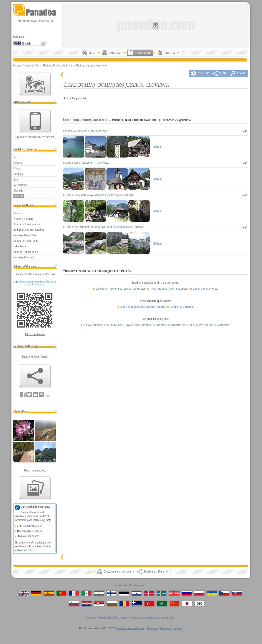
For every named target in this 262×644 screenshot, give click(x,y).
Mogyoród (152, 628)
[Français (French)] (74, 593)
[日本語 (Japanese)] (187, 604)
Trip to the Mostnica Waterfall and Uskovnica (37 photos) (99, 195)
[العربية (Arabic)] (162, 604)
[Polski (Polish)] (199, 593)
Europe (182, 307)
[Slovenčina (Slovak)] (237, 593)
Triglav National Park (47, 65)
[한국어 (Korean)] (199, 604)
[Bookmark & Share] (35, 376)
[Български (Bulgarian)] (112, 604)
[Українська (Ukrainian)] (212, 593)
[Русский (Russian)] (187, 593)
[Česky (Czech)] (224, 593)
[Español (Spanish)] (49, 593)
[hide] (62, 74)
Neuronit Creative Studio (130, 628)
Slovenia (28, 65)
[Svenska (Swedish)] (162, 593)
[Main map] (35, 84)
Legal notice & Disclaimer (113, 617)
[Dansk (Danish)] (149, 593)
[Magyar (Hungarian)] (99, 593)
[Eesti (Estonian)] (124, 593)
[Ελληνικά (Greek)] (137, 604)
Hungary (177, 628)
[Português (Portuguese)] (61, 593)
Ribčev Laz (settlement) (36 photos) (86, 131)
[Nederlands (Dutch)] (137, 593)
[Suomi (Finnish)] (112, 593)
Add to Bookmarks (35, 334)
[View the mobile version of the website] (35, 121)
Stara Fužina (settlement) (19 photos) (87, 163)
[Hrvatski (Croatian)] (87, 604)
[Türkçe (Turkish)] (149, 604)
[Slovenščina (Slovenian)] (74, 604)
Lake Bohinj (67, 65)
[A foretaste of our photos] (35, 488)
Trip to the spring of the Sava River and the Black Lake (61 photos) (104, 227)
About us (91, 617)
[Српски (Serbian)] (99, 604)
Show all (157, 147)
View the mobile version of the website (152, 617)
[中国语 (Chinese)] (175, 604)
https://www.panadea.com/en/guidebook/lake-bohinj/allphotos (35, 283)
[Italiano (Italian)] (86, 593)
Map (245, 131)
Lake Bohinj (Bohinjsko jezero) (86, 120)
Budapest (165, 628)
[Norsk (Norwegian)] (174, 593)
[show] (62, 557)
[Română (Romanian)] (124, 604)
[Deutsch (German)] (36, 593)
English (26, 43)
